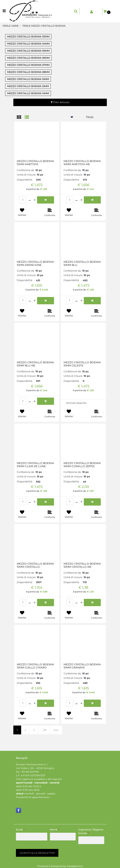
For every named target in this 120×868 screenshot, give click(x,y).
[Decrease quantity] (30, 200)
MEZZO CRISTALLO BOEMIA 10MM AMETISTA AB (82, 163)
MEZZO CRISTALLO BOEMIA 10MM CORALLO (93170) (82, 465)
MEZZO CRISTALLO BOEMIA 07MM (28, 65)
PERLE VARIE (11, 26)
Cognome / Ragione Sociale (91, 831)
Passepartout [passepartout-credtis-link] (75, 866)
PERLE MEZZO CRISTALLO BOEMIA (44, 26)
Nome (55, 830)
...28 (44, 730)
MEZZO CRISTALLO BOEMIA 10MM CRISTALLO (35, 565)
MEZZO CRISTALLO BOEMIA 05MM (28, 51)
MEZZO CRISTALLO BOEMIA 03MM (28, 37)
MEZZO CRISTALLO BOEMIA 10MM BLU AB (35, 364)
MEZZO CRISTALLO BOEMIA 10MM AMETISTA (35, 163)
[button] (37, 853)
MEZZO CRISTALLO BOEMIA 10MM (28, 79)
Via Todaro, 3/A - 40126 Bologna (35, 768)
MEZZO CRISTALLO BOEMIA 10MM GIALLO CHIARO (35, 666)
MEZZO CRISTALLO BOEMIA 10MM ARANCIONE (35, 263)
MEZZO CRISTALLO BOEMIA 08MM (28, 72)
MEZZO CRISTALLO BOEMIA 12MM (28, 86)
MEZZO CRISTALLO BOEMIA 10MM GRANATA (82, 666)
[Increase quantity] (35, 200)
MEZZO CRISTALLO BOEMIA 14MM (28, 93)
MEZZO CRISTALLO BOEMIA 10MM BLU (82, 263)
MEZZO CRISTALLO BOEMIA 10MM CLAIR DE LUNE (35, 465)
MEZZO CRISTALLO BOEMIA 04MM (28, 44)
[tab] (21, 117)
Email (20, 830)
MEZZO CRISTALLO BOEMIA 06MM (28, 58)
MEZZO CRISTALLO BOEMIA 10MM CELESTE (82, 364)
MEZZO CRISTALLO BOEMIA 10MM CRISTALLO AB (82, 565)
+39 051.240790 (30, 772)
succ (56, 730)
